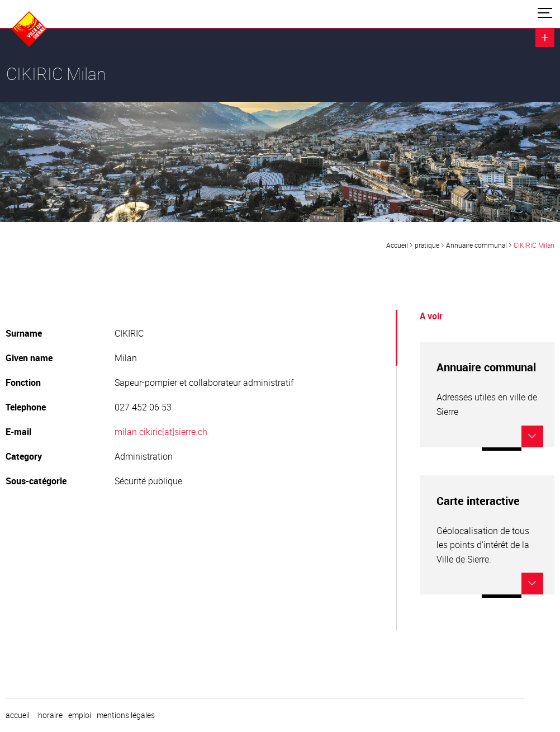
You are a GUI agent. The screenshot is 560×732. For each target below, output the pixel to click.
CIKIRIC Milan (534, 245)
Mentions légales (126, 715)
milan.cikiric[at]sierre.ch (161, 432)
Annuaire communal (476, 245)
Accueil (397, 245)
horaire (50, 715)
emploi (80, 715)
